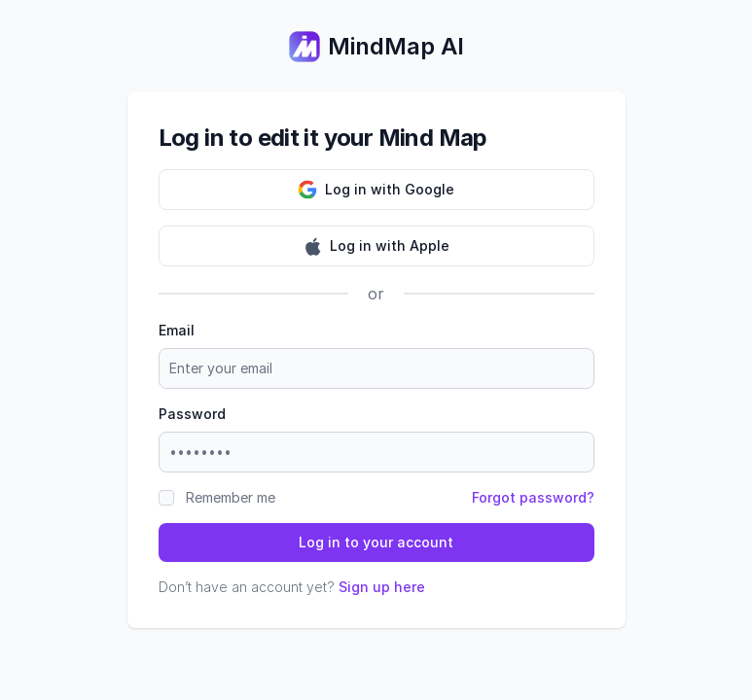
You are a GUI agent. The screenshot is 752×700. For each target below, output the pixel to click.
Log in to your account (376, 542)
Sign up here (382, 587)
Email (177, 330)
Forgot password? (533, 497)
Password (192, 414)
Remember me (231, 497)
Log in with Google (376, 190)
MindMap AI (376, 47)
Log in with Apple (376, 246)
